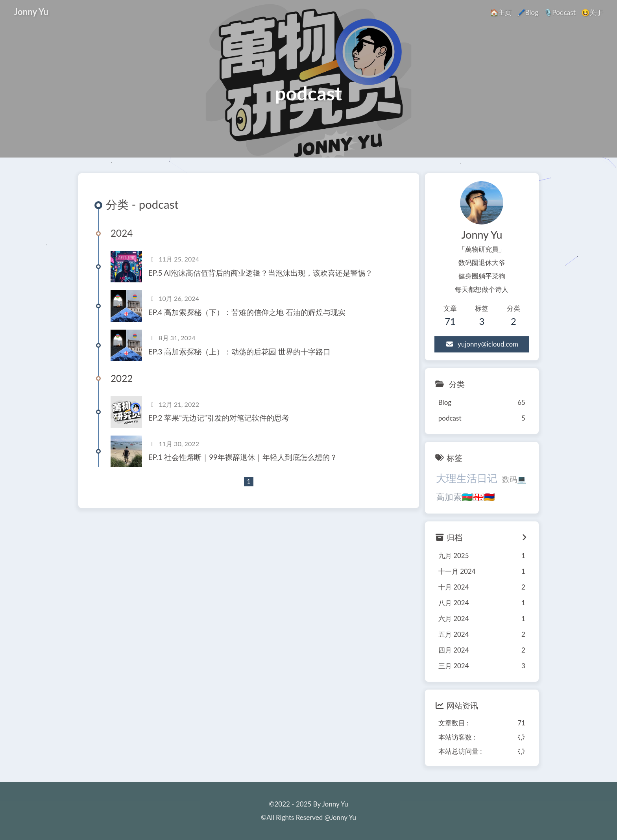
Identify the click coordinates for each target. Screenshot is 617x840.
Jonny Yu (31, 11)
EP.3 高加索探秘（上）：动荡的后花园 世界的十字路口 (239, 352)
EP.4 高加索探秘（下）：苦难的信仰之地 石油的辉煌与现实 (247, 312)
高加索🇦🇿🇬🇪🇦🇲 (466, 497)
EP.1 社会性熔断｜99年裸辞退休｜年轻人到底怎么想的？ (243, 457)
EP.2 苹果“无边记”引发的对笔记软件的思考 (219, 418)
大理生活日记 (467, 478)
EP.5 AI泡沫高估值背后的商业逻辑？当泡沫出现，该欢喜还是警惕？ (260, 273)
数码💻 (514, 479)
